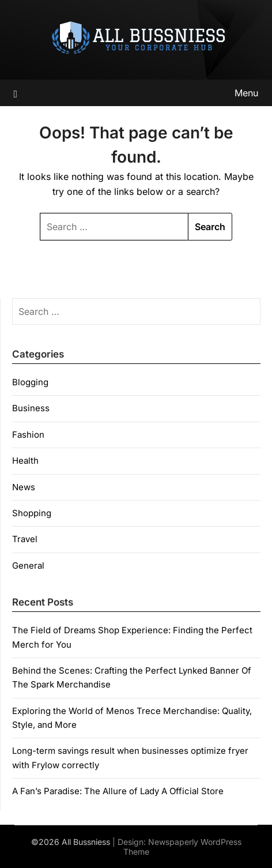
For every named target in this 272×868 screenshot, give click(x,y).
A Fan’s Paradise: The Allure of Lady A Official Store (118, 791)
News (24, 487)
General (28, 565)
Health (25, 461)
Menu (246, 93)
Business (31, 408)
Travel (25, 539)
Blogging (30, 382)
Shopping (32, 513)
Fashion (28, 435)
